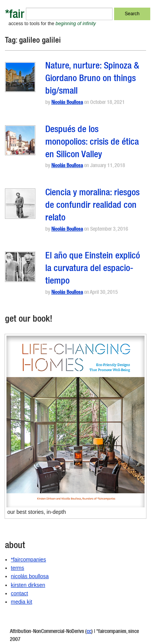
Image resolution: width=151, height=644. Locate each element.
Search (132, 14)
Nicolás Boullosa (67, 103)
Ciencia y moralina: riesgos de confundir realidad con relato (92, 206)
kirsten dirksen (28, 585)
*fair (15, 15)
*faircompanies (29, 560)
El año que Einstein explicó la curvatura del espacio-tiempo (93, 269)
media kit (22, 602)
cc (89, 632)
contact (20, 593)
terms (18, 568)
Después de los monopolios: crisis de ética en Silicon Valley (92, 143)
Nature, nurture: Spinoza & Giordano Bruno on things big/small (92, 79)
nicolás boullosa (30, 576)
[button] (20, 77)
